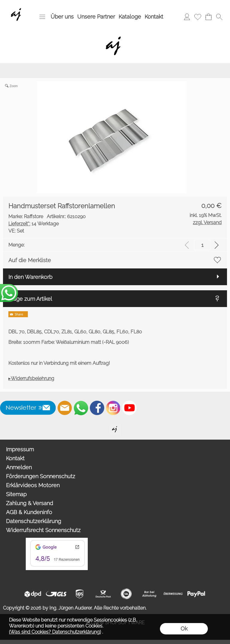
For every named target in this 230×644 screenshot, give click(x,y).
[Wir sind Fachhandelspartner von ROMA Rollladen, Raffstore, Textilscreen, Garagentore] (17, 6)
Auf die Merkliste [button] (30, 260)
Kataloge (130, 17)
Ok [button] (184, 629)
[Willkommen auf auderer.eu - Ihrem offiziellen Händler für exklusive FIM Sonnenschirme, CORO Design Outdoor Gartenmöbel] (115, 426)
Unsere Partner (96, 17)
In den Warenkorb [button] (30, 277)
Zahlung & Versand (29, 503)
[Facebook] (97, 408)
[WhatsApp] (81, 408)
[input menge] (202, 245)
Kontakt (154, 17)
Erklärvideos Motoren (33, 485)
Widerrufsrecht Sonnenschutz (43, 530)
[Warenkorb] (208, 17)
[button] (42, 17)
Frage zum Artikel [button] (30, 299)
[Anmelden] (187, 17)
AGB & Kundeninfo (29, 512)
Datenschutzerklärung (34, 521)
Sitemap (16, 494)
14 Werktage (34, 224)
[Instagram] (113, 408)
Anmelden (19, 467)
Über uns (62, 17)
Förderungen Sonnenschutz (41, 476)
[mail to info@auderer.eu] (65, 408)
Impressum (20, 449)
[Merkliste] (198, 17)
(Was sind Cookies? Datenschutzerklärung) (55, 632)
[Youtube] (129, 408)
